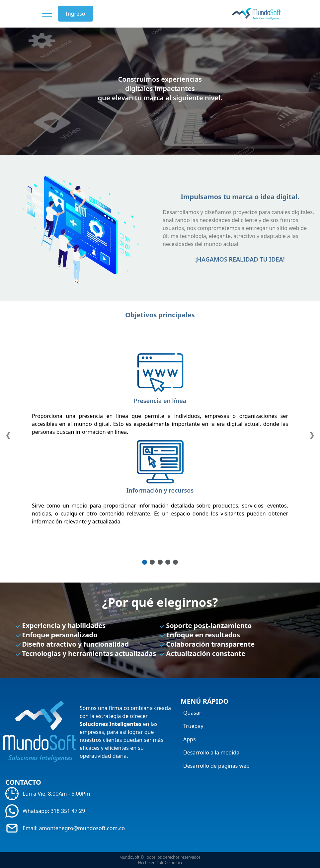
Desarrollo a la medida (211, 752)
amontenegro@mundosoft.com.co (82, 828)
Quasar (192, 713)
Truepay (193, 726)
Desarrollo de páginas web (216, 766)
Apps (190, 739)
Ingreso (76, 14)
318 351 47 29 (68, 811)
